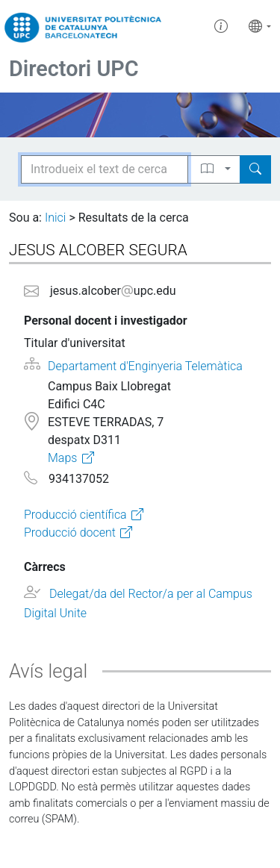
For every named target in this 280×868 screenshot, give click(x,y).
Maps (62, 458)
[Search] (255, 169)
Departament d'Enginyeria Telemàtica (145, 366)
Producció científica (75, 515)
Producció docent (70, 533)
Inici (55, 218)
